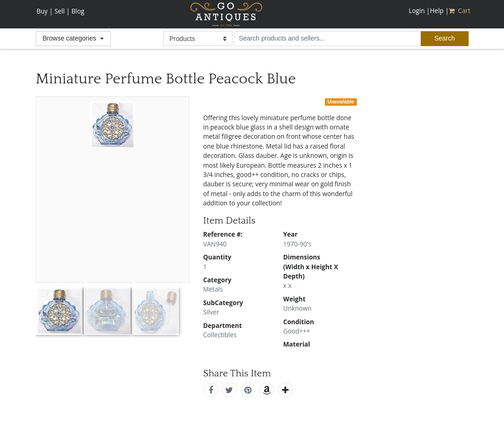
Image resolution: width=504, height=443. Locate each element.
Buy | (45, 11)
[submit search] (444, 39)
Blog (78, 11)
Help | (439, 10)
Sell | (62, 11)
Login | (419, 10)
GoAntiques (226, 14)
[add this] (285, 390)
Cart (460, 10)
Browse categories (71, 38)
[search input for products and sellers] (328, 39)
